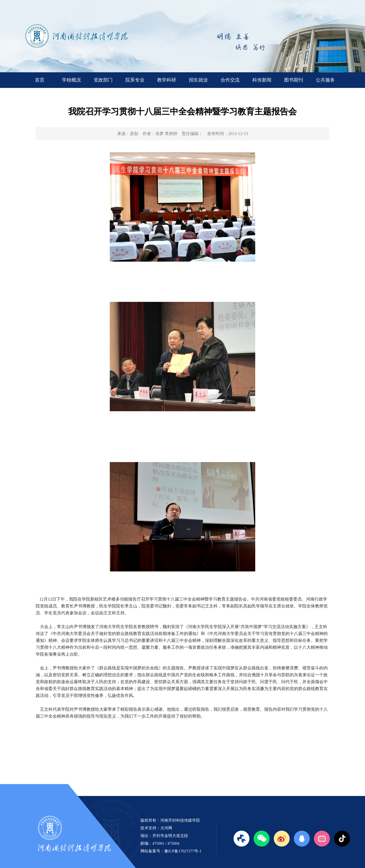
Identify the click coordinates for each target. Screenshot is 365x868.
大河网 (166, 828)
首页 (40, 80)
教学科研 (167, 80)
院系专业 (135, 80)
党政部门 (103, 80)
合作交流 (230, 80)
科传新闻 (262, 80)
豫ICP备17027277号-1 (183, 851)
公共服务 (325, 80)
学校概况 (71, 80)
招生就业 (198, 80)
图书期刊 (294, 80)
